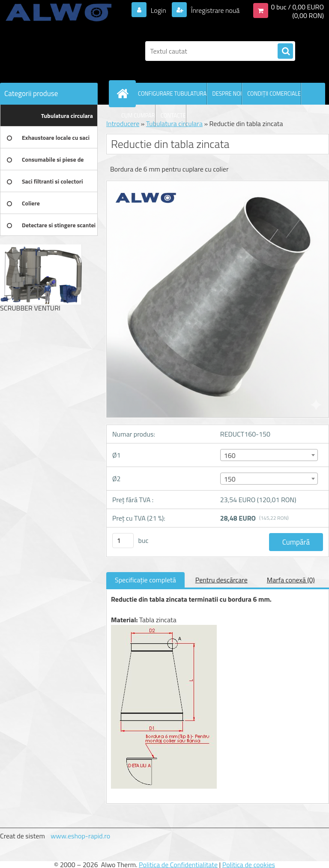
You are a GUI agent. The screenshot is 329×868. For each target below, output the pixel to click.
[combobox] (269, 455)
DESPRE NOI (227, 93)
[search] (285, 51)
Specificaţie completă (145, 580)
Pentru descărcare (221, 580)
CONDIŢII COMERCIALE (274, 93)
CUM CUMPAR (138, 115)
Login (158, 10)
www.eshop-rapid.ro (80, 836)
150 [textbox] (230, 479)
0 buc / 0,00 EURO (297, 7)
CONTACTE (173, 115)
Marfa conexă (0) (291, 580)
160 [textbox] (230, 455)
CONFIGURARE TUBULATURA (172, 93)
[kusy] (123, 541)
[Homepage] (124, 93)
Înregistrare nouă (214, 10)
